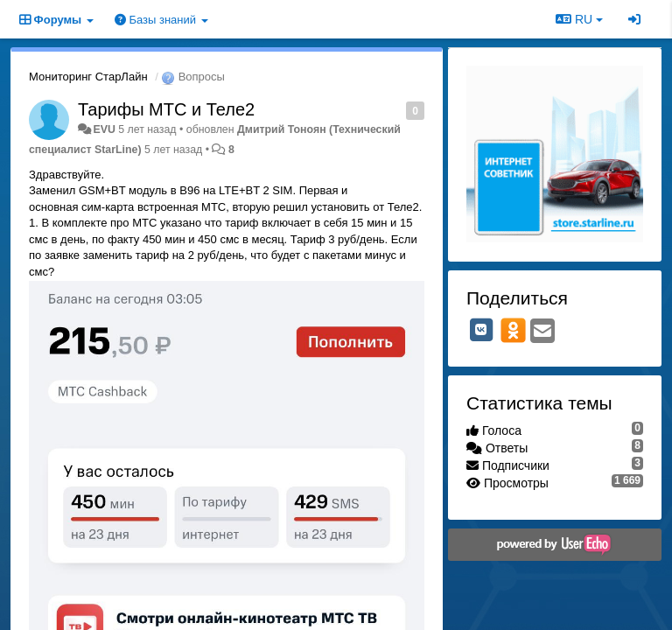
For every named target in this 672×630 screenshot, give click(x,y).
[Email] (542, 332)
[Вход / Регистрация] (634, 19)
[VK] (481, 330)
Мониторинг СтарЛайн (88, 77)
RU (579, 19)
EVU (104, 129)
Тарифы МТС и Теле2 (166, 109)
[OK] (513, 330)
